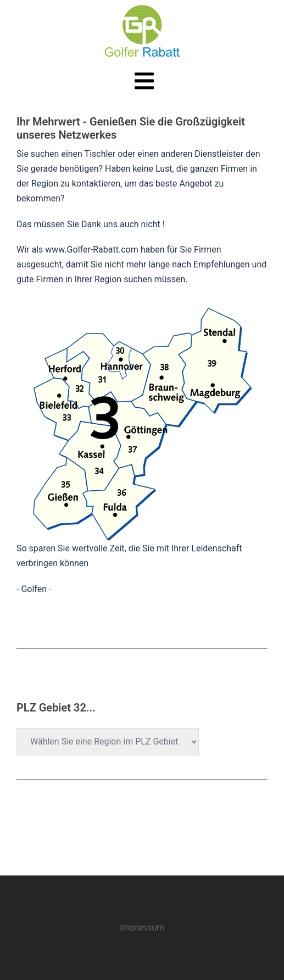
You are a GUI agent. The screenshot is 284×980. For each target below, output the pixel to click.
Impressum (142, 927)
